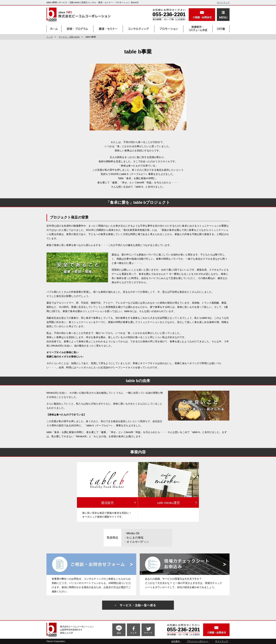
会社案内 (176, 641)
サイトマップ (223, 2)
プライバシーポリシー (198, 641)
